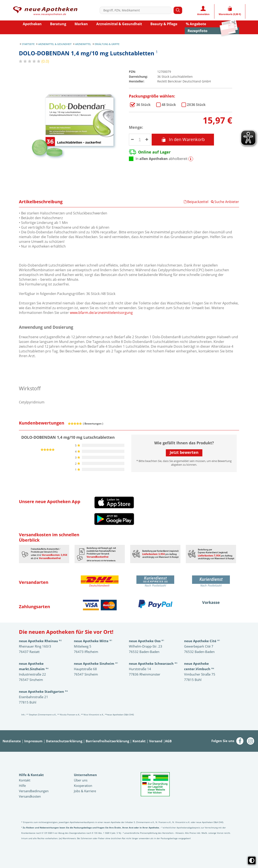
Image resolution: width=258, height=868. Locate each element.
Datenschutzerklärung (64, 741)
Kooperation (83, 786)
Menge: (136, 127)
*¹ (96, 663)
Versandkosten (30, 796)
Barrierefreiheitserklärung (107, 741)
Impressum (33, 741)
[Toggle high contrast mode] (252, 860)
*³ (153, 663)
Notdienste (12, 741)
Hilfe (22, 786)
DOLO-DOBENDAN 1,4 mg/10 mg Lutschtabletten (143, 105)
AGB (168, 741)
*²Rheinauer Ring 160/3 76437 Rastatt (40, 646)
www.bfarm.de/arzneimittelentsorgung (101, 313)
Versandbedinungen (34, 791)
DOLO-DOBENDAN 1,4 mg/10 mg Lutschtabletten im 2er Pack (196, 105)
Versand (156, 741)
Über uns (81, 780)
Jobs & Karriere (85, 791)
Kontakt (139, 741)
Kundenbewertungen (42, 423)
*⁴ (43, 691)
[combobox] (137, 10)
